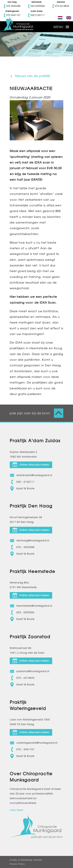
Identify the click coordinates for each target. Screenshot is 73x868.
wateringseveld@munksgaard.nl (34, 743)
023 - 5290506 (22, 613)
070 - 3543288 (22, 547)
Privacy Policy (17, 864)
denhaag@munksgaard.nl (29, 541)
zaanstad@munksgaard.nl (29, 671)
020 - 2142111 (22, 482)
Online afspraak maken (31, 464)
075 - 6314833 (22, 678)
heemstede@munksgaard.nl (31, 606)
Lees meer (17, 810)
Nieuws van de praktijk (30, 76)
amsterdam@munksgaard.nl (31, 475)
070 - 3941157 (22, 750)
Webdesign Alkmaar (31, 860)
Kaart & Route (22, 489)
